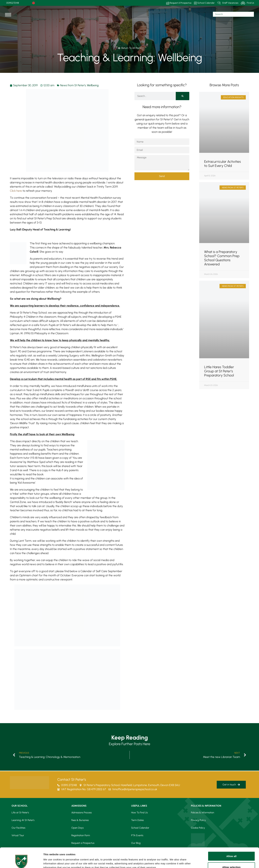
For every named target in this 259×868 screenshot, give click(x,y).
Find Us (247, 3)
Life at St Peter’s (20, 813)
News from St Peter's (73, 85)
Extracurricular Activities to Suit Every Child (222, 164)
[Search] (183, 96)
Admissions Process (82, 813)
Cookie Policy (198, 828)
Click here (16, 191)
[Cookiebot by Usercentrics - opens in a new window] (21, 862)
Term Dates (137, 820)
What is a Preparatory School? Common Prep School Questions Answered (222, 258)
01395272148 (13, 3)
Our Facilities (18, 828)
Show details (173, 859)
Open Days (77, 828)
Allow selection (231, 848)
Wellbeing (93, 85)
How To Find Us (139, 813)
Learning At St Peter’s (23, 820)
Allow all (231, 837)
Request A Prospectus (179, 3)
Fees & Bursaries (80, 820)
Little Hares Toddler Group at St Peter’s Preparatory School (219, 371)
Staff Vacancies (228, 3)
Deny (231, 859)
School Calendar (204, 3)
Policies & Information (203, 813)
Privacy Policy (198, 820)
